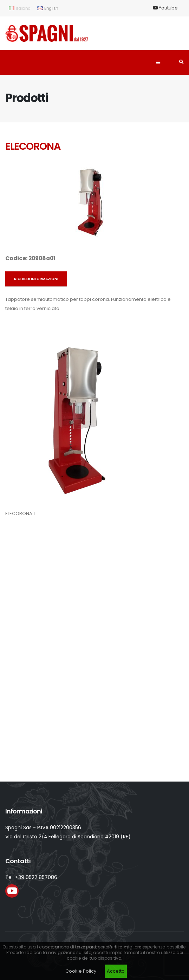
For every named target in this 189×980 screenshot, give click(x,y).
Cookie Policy (81, 971)
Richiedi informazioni (36, 279)
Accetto (116, 971)
